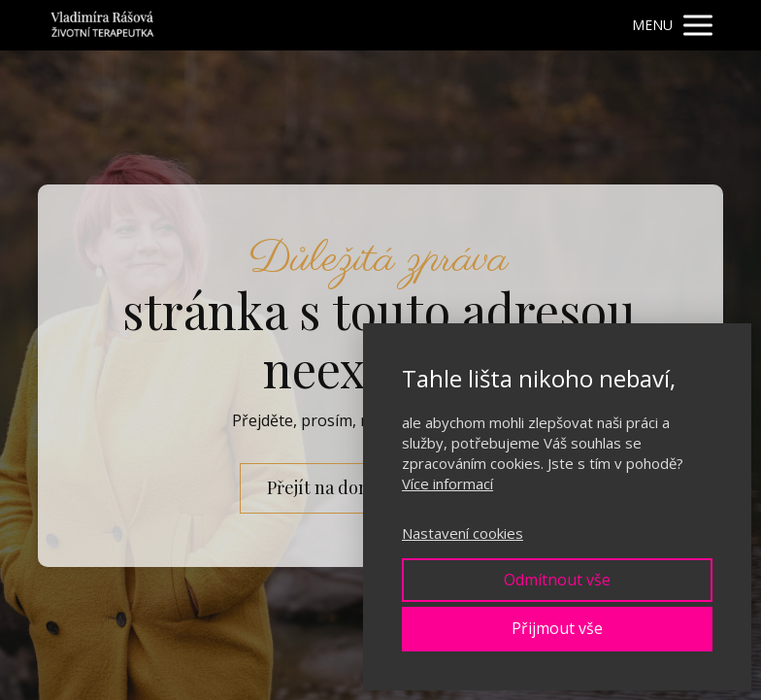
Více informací (447, 483)
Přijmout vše (557, 628)
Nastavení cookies (463, 533)
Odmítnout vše (557, 580)
